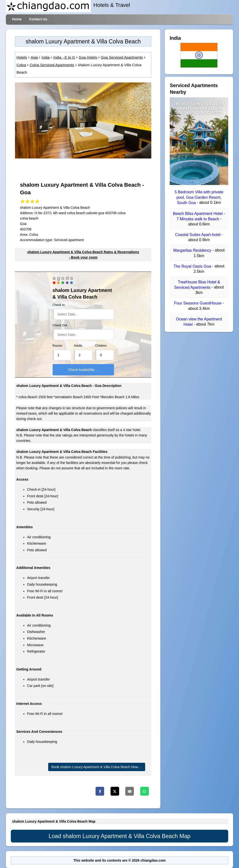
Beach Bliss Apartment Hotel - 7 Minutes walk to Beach (199, 216)
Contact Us (38, 19)
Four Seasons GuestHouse (198, 303)
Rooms (57, 346)
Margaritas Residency (193, 251)
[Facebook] (100, 791)
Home (17, 19)
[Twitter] (115, 791)
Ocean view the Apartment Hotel (199, 322)
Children (101, 346)
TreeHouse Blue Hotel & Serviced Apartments (197, 285)
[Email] (130, 791)
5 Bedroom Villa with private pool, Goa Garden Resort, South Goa (199, 197)
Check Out (60, 325)
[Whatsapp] (145, 791)
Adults (78, 346)
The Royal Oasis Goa (193, 266)
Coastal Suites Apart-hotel (198, 235)
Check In (59, 305)
